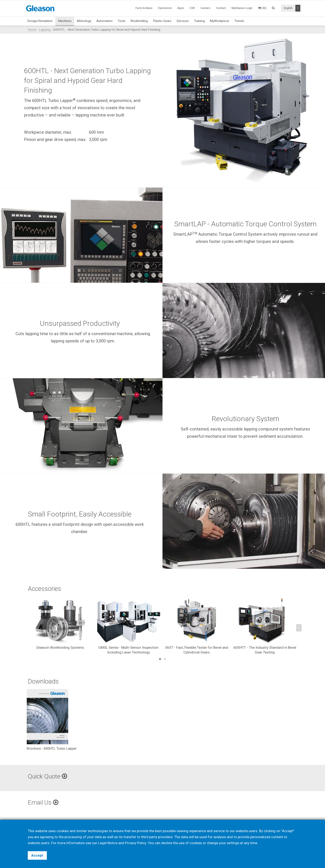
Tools (122, 21)
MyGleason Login (242, 8)
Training (199, 21)
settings (233, 843)
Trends (239, 21)
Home (32, 30)
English (288, 8)
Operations (165, 8)
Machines (65, 21)
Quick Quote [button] (48, 776)
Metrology (84, 21)
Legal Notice (108, 843)
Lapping (45, 30)
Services (183, 21)
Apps (181, 8)
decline (166, 843)
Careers (205, 8)
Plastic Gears (162, 21)
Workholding (139, 21)
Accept (37, 855)
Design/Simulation (40, 21)
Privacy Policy (136, 843)
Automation (104, 21)
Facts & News (144, 8)
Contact (221, 8)
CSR (192, 8)
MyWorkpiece (219, 21)
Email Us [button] (43, 802)
